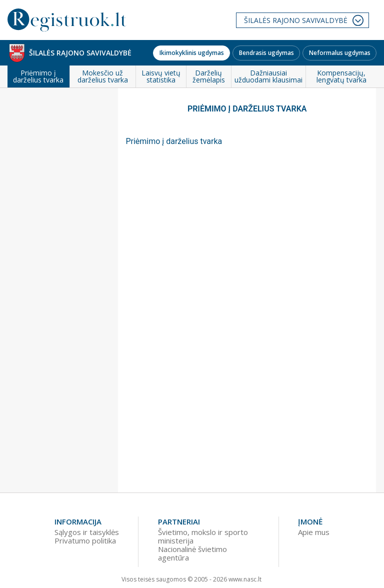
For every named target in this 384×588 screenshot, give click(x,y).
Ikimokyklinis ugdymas (192, 53)
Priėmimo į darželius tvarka (174, 141)
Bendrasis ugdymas (266, 53)
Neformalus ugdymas (340, 53)
